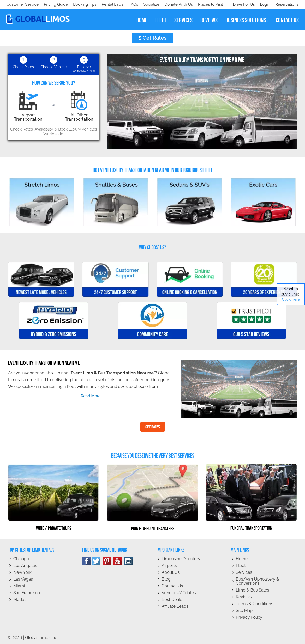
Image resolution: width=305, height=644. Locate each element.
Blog (166, 579)
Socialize (53, 4)
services (183, 20)
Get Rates (153, 38)
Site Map (244, 610)
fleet (161, 20)
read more (91, 396)
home (142, 20)
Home (242, 559)
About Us (171, 572)
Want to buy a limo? (291, 294)
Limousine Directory (181, 559)
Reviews (244, 597)
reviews (209, 20)
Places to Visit (114, 4)
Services (244, 572)
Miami (19, 586)
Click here (291, 299)
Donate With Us (81, 4)
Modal (19, 599)
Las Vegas (23, 579)
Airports (169, 566)
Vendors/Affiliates (179, 593)
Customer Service (23, 4)
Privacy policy (249, 617)
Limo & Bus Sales (253, 590)
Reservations (287, 4)
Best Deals (172, 599)
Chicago (21, 559)
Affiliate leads (175, 606)
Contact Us (172, 586)
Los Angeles (25, 566)
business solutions (247, 20)
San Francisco (27, 593)
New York (22, 572)
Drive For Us (242, 4)
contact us (288, 20)
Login (264, 4)
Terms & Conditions (255, 604)
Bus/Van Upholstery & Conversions (258, 581)
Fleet (241, 566)
